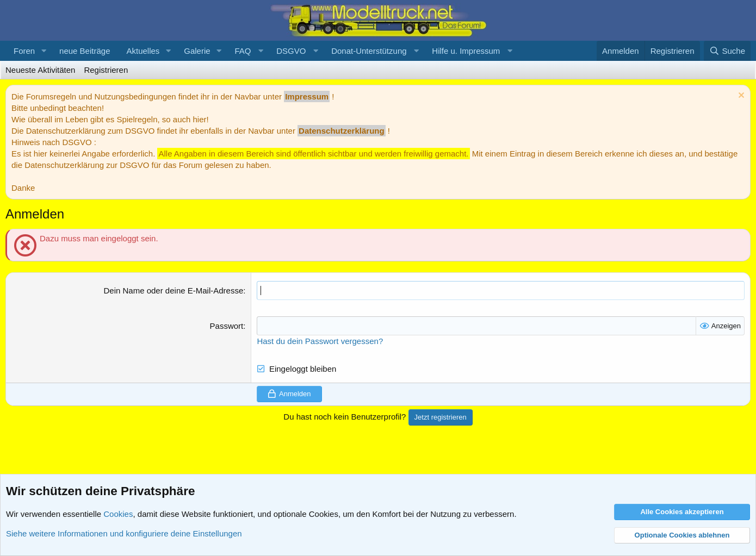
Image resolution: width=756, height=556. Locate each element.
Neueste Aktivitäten (40, 70)
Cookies (118, 514)
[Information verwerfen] (740, 96)
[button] (44, 51)
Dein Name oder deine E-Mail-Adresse (173, 291)
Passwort (227, 326)
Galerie (197, 51)
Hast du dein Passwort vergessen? (320, 341)
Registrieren (106, 70)
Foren (24, 51)
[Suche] (727, 51)
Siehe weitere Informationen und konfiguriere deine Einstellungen (124, 533)
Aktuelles (143, 51)
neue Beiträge (85, 51)
